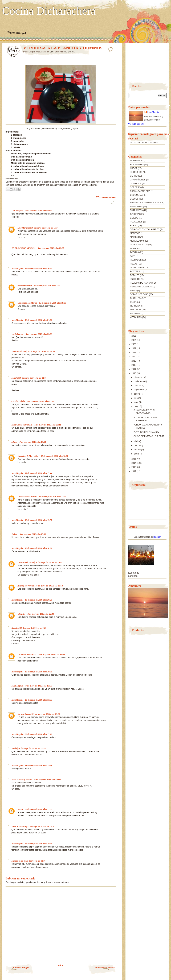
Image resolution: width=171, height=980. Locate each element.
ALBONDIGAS (137, 164)
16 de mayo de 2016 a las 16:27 (50, 248)
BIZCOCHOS (136, 172)
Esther (14, 534)
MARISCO (135, 237)
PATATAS (134, 252)
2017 (134, 369)
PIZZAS (134, 264)
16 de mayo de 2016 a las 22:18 (33, 378)
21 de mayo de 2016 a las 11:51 (38, 766)
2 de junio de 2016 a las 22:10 (32, 861)
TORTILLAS (136, 310)
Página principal (17, 33)
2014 (134, 463)
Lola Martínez (24, 228)
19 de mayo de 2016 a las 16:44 (51, 655)
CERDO (134, 176)
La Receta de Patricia (27, 655)
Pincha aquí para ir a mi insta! (144, 143)
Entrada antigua (21, 968)
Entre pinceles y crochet (22, 780)
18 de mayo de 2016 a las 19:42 (49, 562)
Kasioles (15, 628)
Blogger (157, 537)
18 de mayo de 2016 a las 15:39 (32, 534)
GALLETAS (135, 214)
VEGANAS (135, 313)
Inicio (61, 965)
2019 (134, 361)
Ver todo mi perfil (136, 124)
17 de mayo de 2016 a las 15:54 (32, 442)
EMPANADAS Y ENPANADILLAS (146, 203)
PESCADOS (136, 260)
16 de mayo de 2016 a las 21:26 (38, 334)
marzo (137, 445)
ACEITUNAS (136, 161)
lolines (14, 442)
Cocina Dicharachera (49, 11)
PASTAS (134, 249)
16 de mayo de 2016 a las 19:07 (52, 303)
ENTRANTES (136, 210)
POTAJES (135, 275)
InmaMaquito (17, 268)
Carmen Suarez (24, 714)
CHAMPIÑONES (138, 180)
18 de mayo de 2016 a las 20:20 (38, 600)
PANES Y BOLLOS (139, 245)
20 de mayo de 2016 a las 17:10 (38, 734)
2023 (134, 344)
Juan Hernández (19, 351)
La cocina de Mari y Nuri (28, 456)
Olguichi (21, 614)
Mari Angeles (17, 686)
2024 (134, 340)
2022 (134, 348)
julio (136, 398)
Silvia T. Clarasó (19, 826)
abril (136, 441)
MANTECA (135, 233)
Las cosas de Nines (26, 562)
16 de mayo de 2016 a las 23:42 (47, 425)
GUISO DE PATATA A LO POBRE (149, 436)
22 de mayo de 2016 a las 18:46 (38, 844)
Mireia (20, 809)
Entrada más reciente (105, 968)
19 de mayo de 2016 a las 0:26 (33, 628)
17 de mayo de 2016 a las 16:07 (54, 456)
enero (137, 454)
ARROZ (134, 168)
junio (137, 402)
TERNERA (135, 306)
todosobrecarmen (25, 286)
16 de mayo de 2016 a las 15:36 (45, 228)
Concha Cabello (18, 401)
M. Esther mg (17, 334)
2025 (134, 336)
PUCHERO (135, 279)
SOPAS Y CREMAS (139, 294)
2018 (134, 365)
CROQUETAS (137, 195)
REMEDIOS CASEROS (141, 287)
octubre (138, 386)
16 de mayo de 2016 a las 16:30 (38, 268)
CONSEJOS (136, 184)
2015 (134, 459)
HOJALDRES (136, 222)
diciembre (139, 377)
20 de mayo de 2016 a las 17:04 (46, 714)
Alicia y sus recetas (26, 586)
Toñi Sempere (17, 211)
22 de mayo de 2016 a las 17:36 (38, 809)
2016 (134, 373)
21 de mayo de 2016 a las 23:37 (47, 780)
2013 (134, 467)
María (14, 748)
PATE (133, 256)
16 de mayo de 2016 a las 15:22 (38, 211)
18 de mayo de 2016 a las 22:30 (40, 614)
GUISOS (134, 218)
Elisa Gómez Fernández (22, 425)
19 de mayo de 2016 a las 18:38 (38, 672)
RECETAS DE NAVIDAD (141, 283)
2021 (134, 353)
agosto (137, 394)
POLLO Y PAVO (137, 268)
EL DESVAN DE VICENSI (23, 248)
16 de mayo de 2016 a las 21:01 (38, 320)
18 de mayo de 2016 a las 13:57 (38, 520)
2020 (134, 357)
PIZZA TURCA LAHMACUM (146, 432)
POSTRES (135, 271)
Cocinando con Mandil (27, 303)
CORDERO (135, 187)
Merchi (15, 378)
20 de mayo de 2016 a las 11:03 (38, 700)
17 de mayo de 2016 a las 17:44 (38, 473)
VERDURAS (69, 52)
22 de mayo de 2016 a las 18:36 (41, 826)
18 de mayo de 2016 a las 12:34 (53, 497)
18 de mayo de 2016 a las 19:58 (49, 586)
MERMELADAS (137, 241)
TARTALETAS (136, 298)
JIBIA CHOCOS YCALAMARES (145, 229)
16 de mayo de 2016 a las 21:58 (41, 351)
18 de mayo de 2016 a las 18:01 (38, 548)
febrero (138, 450)
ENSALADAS (136, 206)
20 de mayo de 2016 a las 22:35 (32, 748)
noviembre (139, 381)
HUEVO (134, 226)
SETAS (133, 291)
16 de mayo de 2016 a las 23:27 (40, 401)
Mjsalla (15, 861)
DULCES (134, 199)
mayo (137, 406)
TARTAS (134, 302)
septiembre (139, 390)
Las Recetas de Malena (27, 497)
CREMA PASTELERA (140, 191)
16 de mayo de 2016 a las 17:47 (48, 286)
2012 (134, 471)
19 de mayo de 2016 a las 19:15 (38, 686)
